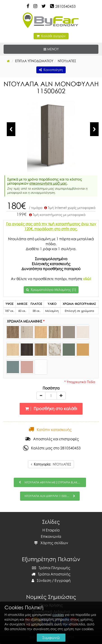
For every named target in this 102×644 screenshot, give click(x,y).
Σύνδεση (41, 580)
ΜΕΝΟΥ (65, 49)
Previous (11, 129)
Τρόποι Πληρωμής (51, 568)
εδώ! (87, 279)
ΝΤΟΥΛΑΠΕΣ (51, 464)
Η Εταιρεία (51, 530)
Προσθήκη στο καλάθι (51, 409)
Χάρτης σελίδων (51, 543)
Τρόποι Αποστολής (51, 574)
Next (94, 129)
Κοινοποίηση (51, 70)
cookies (58, 615)
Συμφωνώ (51, 638)
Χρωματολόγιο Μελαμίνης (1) (53, 290)
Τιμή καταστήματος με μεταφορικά (57, 215)
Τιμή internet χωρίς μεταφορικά (69, 208)
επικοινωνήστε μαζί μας (48, 183)
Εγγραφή (63, 580)
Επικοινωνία (51, 536)
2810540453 (65, 6)
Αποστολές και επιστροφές (52, 439)
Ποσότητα (51, 388)
